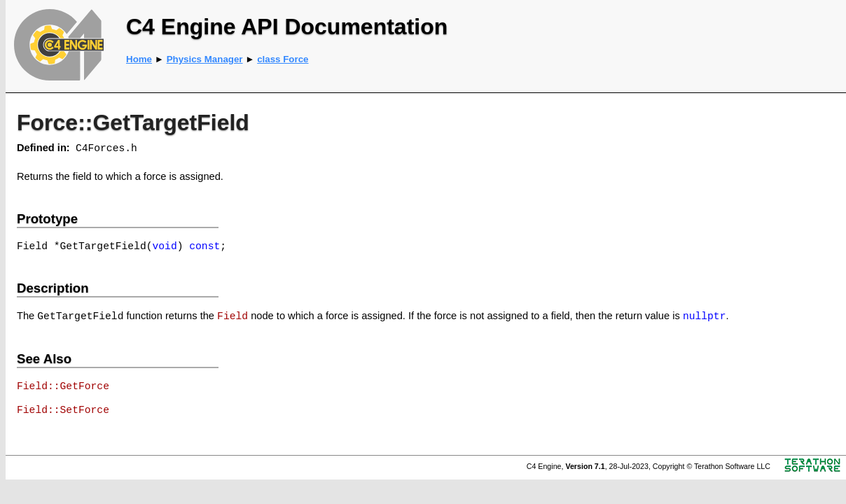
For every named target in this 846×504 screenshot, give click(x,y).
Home (139, 59)
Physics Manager (205, 59)
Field (233, 316)
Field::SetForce (63, 410)
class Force (283, 59)
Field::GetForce (63, 386)
